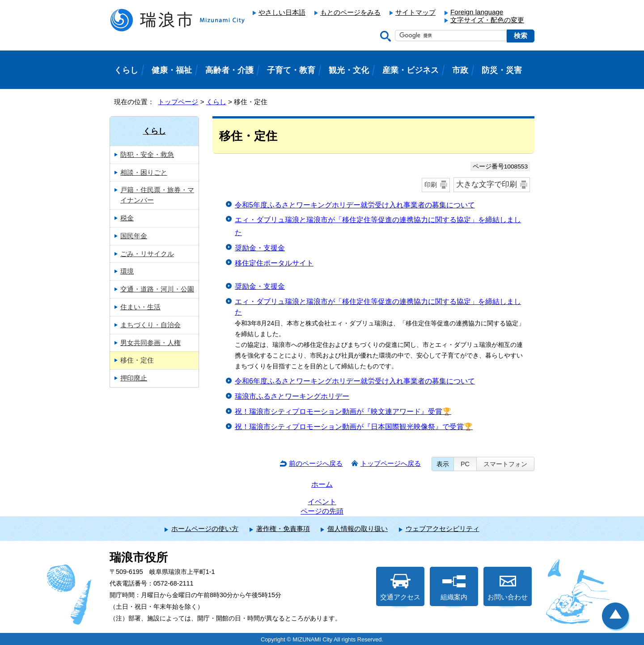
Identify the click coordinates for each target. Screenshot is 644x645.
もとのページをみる (350, 12)
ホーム (322, 484)
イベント (322, 502)
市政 (460, 70)
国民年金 (134, 236)
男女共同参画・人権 (150, 343)
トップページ (178, 102)
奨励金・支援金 (260, 248)
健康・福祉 (172, 70)
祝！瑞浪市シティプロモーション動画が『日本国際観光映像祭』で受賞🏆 (354, 427)
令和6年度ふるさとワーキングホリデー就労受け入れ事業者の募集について (355, 381)
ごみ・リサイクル (147, 254)
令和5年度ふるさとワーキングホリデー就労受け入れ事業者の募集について (355, 205)
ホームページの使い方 (205, 529)
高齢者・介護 (229, 70)
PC (465, 464)
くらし (216, 102)
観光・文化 (349, 70)
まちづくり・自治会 (150, 325)
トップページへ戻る (391, 463)
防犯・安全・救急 (147, 154)
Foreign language (477, 12)
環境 (127, 271)
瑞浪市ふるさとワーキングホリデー (292, 396)
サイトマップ (415, 12)
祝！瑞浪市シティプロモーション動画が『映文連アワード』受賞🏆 (343, 411)
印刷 (431, 185)
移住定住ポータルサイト (274, 263)
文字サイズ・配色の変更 (487, 20)
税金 (127, 218)
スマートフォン (505, 464)
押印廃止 (134, 378)
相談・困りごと (144, 172)
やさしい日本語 (282, 12)
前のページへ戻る (316, 463)
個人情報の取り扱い (358, 529)
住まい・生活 (140, 307)
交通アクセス (400, 587)
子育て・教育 (291, 70)
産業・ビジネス (411, 70)
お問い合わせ (508, 587)
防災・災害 (502, 70)
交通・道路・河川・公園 (157, 289)
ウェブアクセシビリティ (443, 529)
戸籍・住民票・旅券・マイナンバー (157, 195)
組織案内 (454, 587)
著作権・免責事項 (283, 529)
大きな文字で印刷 (487, 184)
